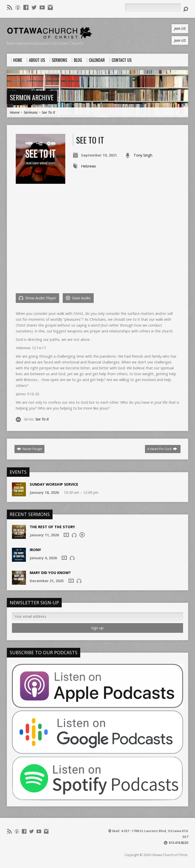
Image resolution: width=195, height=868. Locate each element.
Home (15, 112)
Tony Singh (143, 155)
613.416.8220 (178, 843)
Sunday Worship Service (54, 484)
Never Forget (29, 449)
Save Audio (78, 298)
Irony (35, 550)
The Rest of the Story (52, 527)
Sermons (31, 112)
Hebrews (88, 166)
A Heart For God (162, 449)
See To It (48, 112)
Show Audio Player (37, 298)
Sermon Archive (32, 97)
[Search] (153, 8)
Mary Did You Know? (50, 573)
